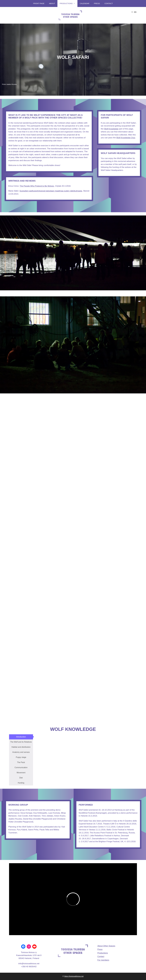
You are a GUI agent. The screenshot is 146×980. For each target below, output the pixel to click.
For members (103, 960)
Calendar (85, 3)
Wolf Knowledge (111, 129)
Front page (39, 3)
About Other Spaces (106, 946)
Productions (69, 3)
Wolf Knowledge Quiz (126, 138)
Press (97, 3)
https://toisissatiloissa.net (74, 976)
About (52, 3)
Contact (109, 3)
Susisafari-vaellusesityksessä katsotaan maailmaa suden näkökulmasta (51, 191)
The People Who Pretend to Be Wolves (37, 186)
